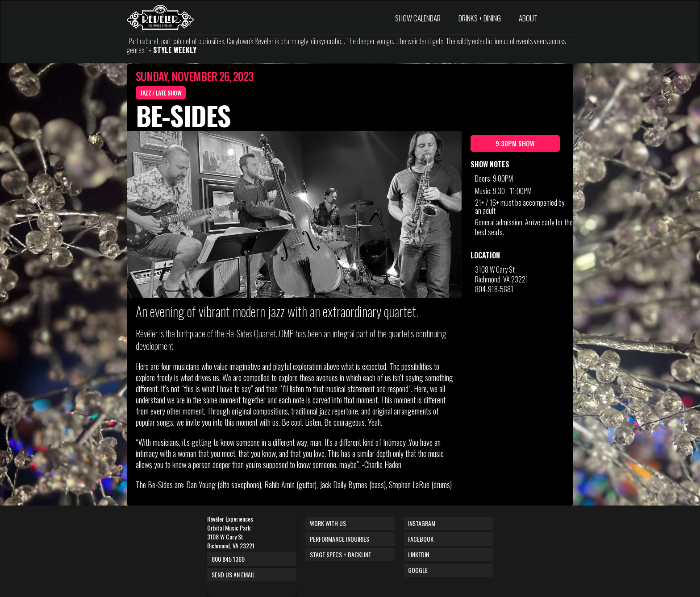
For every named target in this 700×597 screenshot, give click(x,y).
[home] (160, 17)
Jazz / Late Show (161, 93)
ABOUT (528, 18)
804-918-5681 (494, 289)
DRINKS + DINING (480, 18)
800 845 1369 (228, 559)
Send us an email (233, 574)
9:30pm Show (515, 143)
